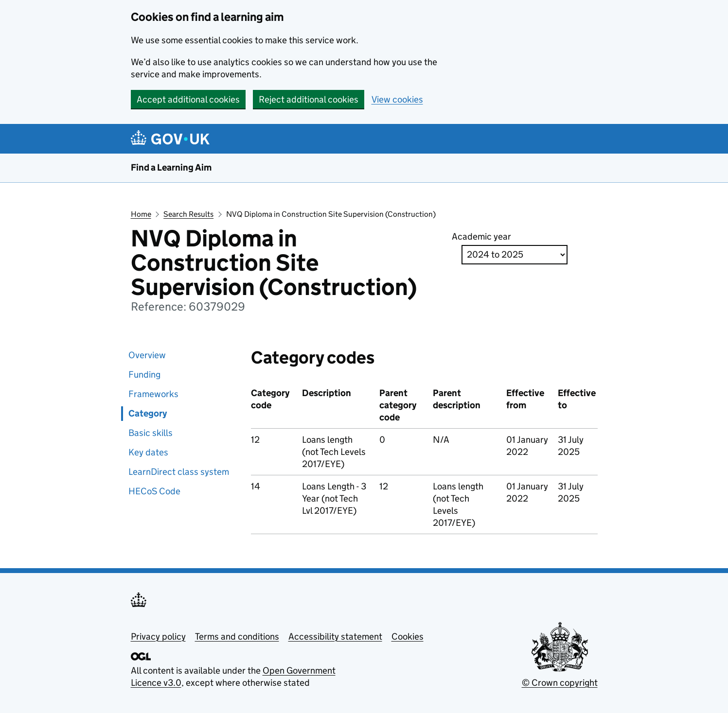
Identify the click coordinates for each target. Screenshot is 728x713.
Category (148, 413)
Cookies (408, 636)
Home (141, 214)
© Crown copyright (560, 683)
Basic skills (151, 433)
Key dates (148, 452)
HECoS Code (154, 491)
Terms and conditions (237, 636)
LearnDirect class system (179, 472)
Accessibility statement (335, 636)
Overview (147, 355)
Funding (144, 374)
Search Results (188, 214)
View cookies (397, 99)
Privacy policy (158, 636)
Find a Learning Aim (171, 167)
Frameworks (153, 394)
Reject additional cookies (309, 99)
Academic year (481, 236)
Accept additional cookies (188, 99)
